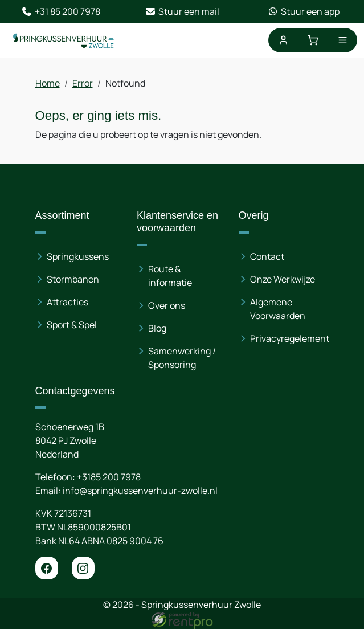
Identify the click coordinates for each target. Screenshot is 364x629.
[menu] (343, 40)
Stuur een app (303, 11)
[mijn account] (283, 40)
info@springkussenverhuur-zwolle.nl (140, 491)
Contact (267, 256)
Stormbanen (73, 279)
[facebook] (47, 568)
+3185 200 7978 (109, 477)
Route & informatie (170, 276)
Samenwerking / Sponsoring (182, 358)
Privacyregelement (290, 338)
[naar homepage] (64, 40)
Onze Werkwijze (283, 279)
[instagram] (83, 568)
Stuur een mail (182, 11)
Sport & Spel (72, 325)
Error (83, 83)
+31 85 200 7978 (61, 11)
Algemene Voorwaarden (278, 309)
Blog (157, 328)
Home (48, 83)
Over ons (167, 305)
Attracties (68, 302)
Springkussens (78, 256)
